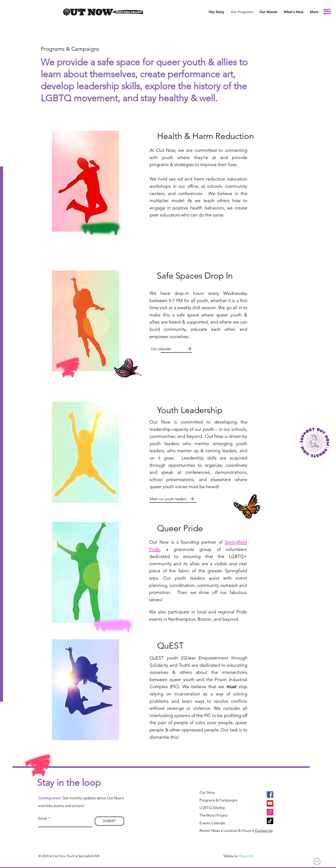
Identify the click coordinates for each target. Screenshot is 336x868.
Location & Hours (237, 831)
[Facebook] (270, 795)
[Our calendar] (161, 349)
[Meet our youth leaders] (168, 499)
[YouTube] (270, 803)
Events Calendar (212, 823)
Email (43, 818)
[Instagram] (270, 812)
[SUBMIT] (109, 821)
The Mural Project (214, 815)
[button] (268, 12)
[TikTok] (270, 821)
